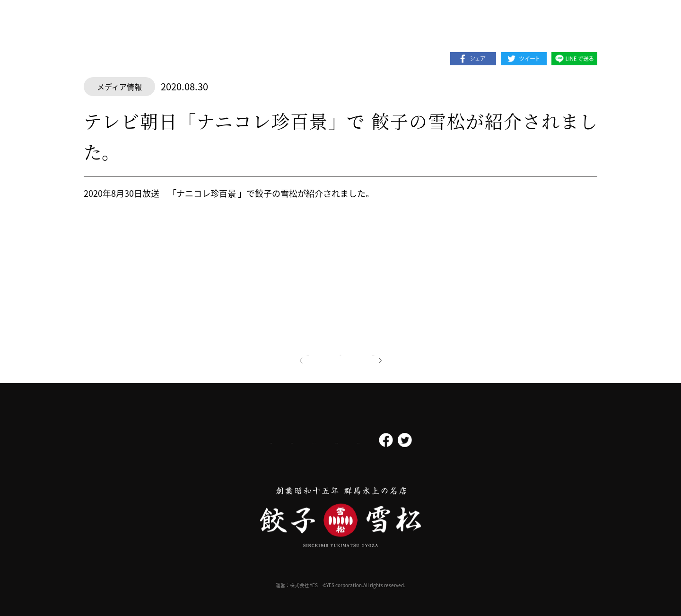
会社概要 (191, 440)
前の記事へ (279, 351)
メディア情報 (119, 87)
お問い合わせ (436, 440)
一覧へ (340, 351)
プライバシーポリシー (306, 440)
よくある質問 (377, 440)
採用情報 (240, 440)
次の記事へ (402, 351)
